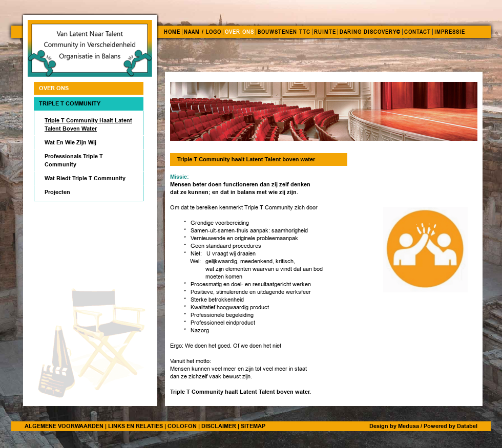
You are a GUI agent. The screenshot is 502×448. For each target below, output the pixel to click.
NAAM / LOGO (203, 32)
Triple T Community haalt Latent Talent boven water (88, 124)
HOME (172, 32)
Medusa (409, 426)
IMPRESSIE (450, 32)
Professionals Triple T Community (74, 160)
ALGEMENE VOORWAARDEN (64, 426)
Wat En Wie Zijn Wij (70, 142)
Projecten (57, 192)
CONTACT (417, 32)
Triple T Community (70, 103)
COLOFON (182, 426)
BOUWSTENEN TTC (284, 32)
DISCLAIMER (219, 426)
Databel (467, 426)
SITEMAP (253, 426)
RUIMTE (325, 32)
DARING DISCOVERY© (370, 32)
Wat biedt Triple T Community (85, 178)
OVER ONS (239, 32)
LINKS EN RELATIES (135, 426)
